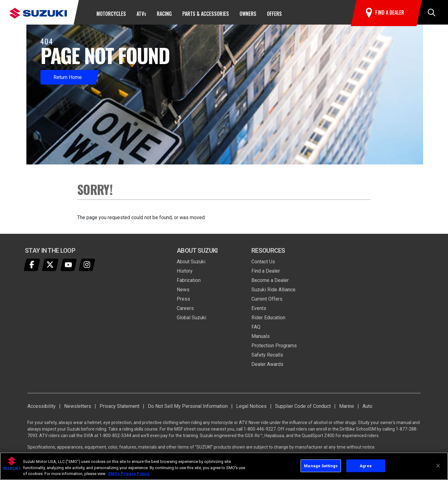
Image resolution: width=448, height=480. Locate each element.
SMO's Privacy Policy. (129, 474)
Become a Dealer (270, 283)
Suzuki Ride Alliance (273, 292)
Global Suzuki (191, 320)
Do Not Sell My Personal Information (188, 409)
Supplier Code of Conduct (303, 409)
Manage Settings (321, 466)
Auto (367, 409)
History (185, 273)
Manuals (261, 339)
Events (259, 311)
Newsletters (78, 409)
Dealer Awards (267, 367)
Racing (164, 14)
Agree (366, 466)
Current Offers (267, 301)
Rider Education (268, 320)
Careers (185, 311)
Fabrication (189, 283)
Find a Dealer (266, 273)
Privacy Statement (119, 409)
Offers (274, 14)
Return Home (68, 80)
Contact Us (263, 264)
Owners (248, 14)
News (183, 292)
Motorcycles (111, 14)
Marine (347, 409)
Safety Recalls (267, 357)
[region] (224, 466)
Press (183, 301)
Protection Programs (274, 348)
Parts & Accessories (206, 14)
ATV (141, 14)
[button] (432, 14)
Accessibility (42, 409)
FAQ (256, 329)
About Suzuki (191, 264)
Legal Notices (251, 409)
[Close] (438, 466)
